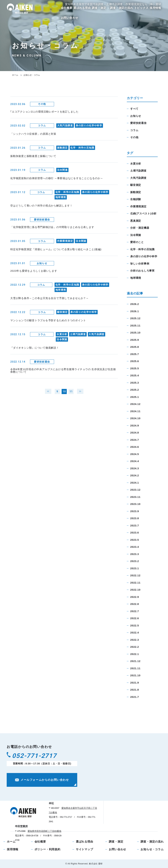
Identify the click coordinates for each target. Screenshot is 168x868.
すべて (134, 109)
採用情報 (155, 8)
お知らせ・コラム (152, 849)
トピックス (141, 8)
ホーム (15, 75)
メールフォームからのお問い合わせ (42, 782)
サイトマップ (85, 849)
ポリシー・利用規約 (47, 849)
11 (71, 395)
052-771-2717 (39, 757)
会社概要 (67, 8)
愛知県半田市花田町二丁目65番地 (44, 831)
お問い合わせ (70, 18)
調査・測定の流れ (121, 8)
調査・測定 (99, 8)
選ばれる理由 (82, 8)
